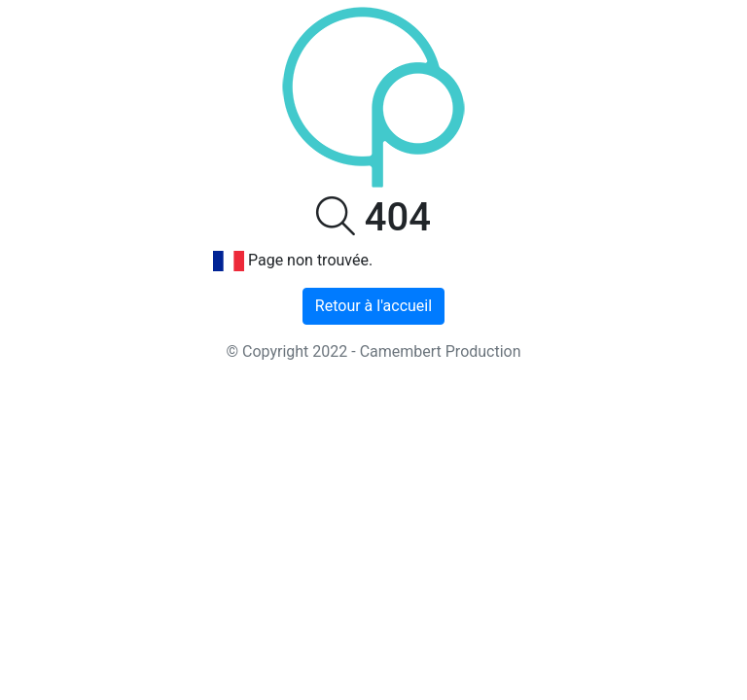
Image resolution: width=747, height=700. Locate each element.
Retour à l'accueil (373, 306)
